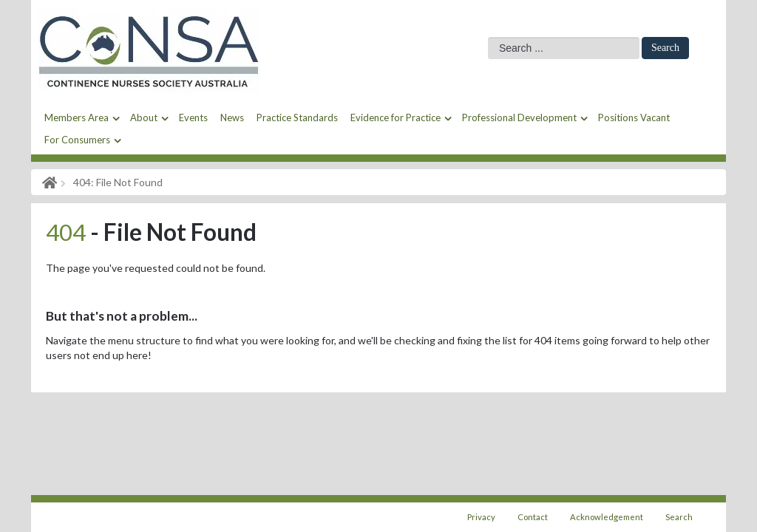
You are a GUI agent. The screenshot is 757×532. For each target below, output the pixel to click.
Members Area (77, 117)
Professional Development (519, 117)
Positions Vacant (634, 117)
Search (665, 48)
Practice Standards (297, 117)
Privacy (481, 517)
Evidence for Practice (396, 117)
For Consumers (77, 140)
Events (193, 117)
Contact (533, 517)
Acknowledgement (607, 517)
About (144, 117)
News (232, 117)
